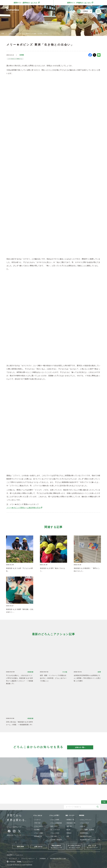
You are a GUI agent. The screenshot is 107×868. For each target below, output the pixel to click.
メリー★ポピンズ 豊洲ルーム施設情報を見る (24, 508)
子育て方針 (37, 823)
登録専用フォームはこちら (15, 855)
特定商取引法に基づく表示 (58, 859)
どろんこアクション (86, 820)
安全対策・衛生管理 (56, 840)
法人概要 (37, 830)
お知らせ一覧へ (80, 747)
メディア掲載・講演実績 (87, 830)
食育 (68, 836)
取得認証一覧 (38, 836)
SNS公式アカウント (14, 835)
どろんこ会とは (38, 815)
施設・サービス (70, 815)
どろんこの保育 (55, 820)
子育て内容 (53, 836)
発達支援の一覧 (71, 823)
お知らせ (83, 826)
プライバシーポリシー (28, 859)
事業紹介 (69, 833)
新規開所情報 (84, 833)
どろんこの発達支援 (56, 823)
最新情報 (82, 815)
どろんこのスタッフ (40, 826)
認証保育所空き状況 (86, 836)
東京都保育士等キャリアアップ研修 (90, 840)
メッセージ (37, 820)
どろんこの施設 (39, 833)
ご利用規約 (42, 859)
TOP (3, 34)
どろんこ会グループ (14, 827)
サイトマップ (13, 859)
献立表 (68, 830)
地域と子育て (54, 826)
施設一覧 (69, 826)
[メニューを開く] (98, 11)
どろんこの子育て (54, 815)
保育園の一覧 (70, 820)
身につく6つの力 (55, 830)
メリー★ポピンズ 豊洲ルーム (15, 59)
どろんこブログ (14, 34)
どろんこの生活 (55, 833)
